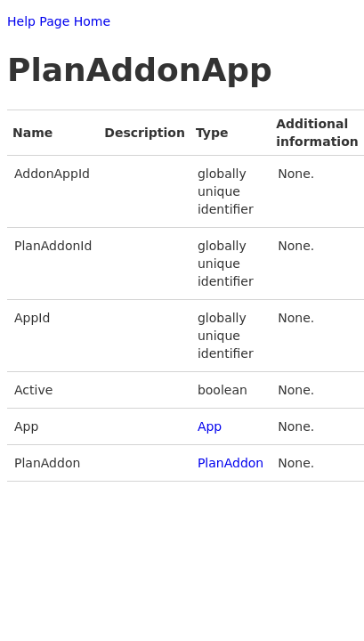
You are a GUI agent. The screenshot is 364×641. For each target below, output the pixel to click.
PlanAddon (231, 463)
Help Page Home (59, 21)
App (210, 426)
